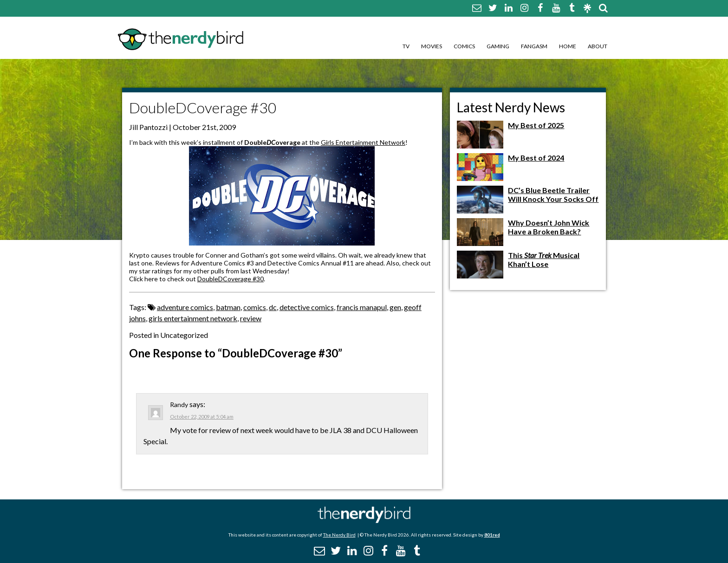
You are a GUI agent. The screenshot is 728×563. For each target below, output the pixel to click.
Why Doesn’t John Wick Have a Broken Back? (549, 227)
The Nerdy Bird (339, 535)
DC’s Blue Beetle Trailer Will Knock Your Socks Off (553, 194)
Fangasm (534, 46)
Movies (432, 46)
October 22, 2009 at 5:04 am (202, 417)
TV (406, 46)
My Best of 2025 (536, 125)
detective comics (307, 307)
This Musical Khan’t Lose (544, 259)
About (598, 46)
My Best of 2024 (536, 158)
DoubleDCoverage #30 (231, 279)
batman (228, 307)
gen (395, 307)
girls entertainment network (193, 318)
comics (255, 307)
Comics (464, 46)
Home (568, 46)
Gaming (498, 46)
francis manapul (362, 307)
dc (273, 307)
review (251, 318)
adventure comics (185, 307)
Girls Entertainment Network (363, 142)
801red (492, 535)
